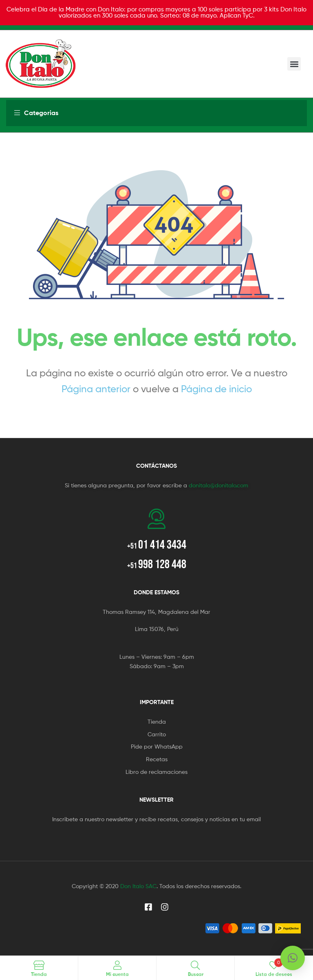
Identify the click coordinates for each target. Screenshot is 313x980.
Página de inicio (216, 389)
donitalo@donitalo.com (218, 485)
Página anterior (96, 389)
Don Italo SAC (138, 886)
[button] (294, 64)
